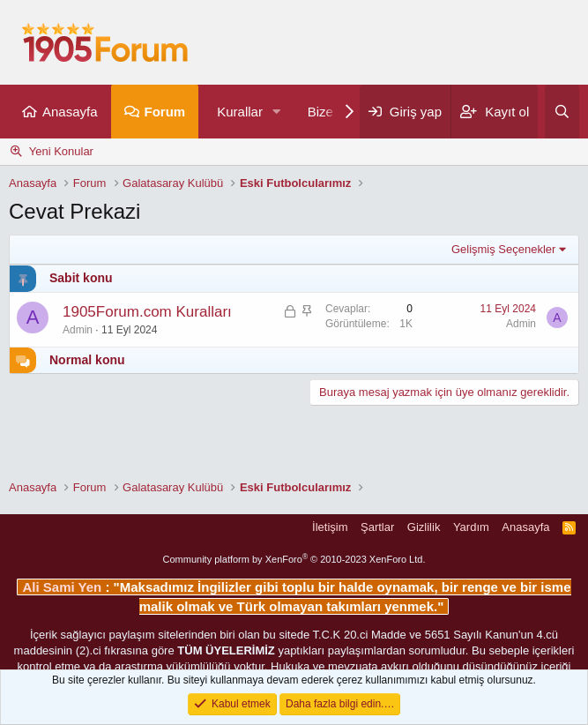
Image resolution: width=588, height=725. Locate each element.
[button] (277, 112)
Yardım (471, 527)
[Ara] (562, 112)
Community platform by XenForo (294, 559)
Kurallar (240, 112)
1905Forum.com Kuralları (147, 312)
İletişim (330, 527)
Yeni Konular (61, 151)
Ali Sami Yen (63, 587)
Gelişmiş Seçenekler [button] (504, 249)
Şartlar (377, 527)
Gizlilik (424, 527)
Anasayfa (70, 112)
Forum (165, 112)
